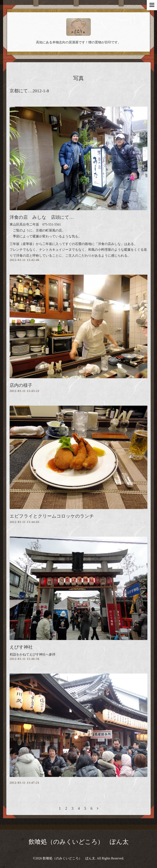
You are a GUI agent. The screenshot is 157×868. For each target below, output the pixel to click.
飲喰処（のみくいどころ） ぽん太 (79, 842)
